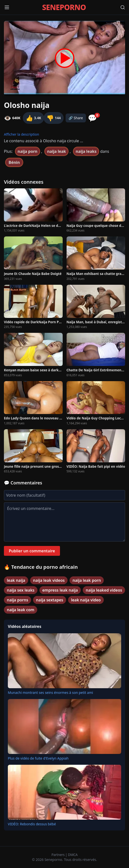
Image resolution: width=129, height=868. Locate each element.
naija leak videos (49, 580)
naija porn (28, 151)
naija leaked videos (104, 590)
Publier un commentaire (32, 551)
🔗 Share (76, 118)
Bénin (14, 162)
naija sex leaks (21, 590)
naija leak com (21, 610)
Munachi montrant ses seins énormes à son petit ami (50, 693)
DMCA (73, 855)
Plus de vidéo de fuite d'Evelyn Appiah (38, 758)
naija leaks (86, 151)
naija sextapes (50, 600)
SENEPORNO (64, 7)
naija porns (18, 600)
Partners (58, 855)
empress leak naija (60, 590)
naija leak (56, 151)
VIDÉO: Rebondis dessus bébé (32, 824)
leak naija (16, 580)
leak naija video (86, 600)
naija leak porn (87, 580)
